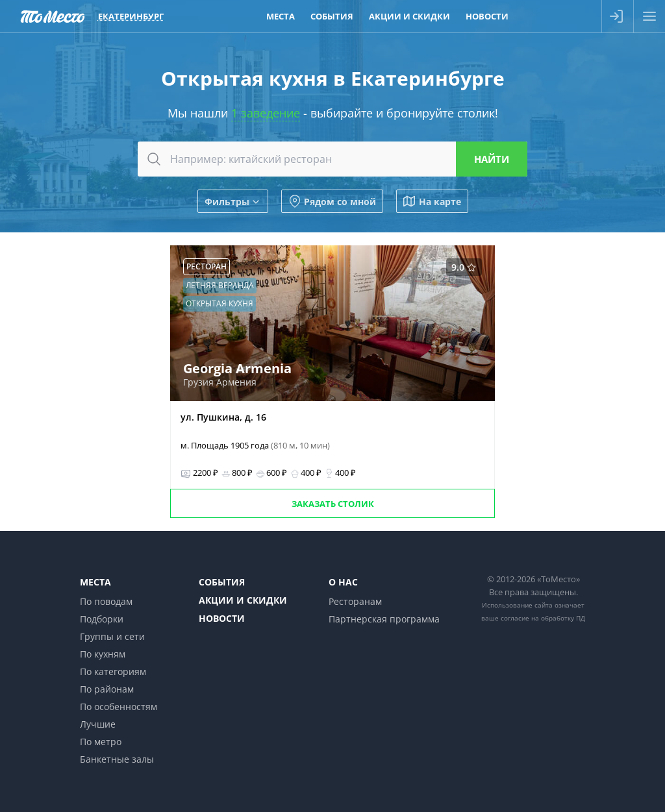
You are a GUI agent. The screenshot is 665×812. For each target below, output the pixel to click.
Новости (222, 618)
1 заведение (266, 113)
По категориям (113, 671)
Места (95, 582)
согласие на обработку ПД (543, 618)
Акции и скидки (243, 600)
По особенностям (119, 707)
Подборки (102, 619)
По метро (101, 742)
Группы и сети (112, 636)
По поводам (106, 601)
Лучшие (98, 724)
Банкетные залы (117, 759)
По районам (107, 689)
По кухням (103, 654)
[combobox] (332, 159)
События (222, 582)
